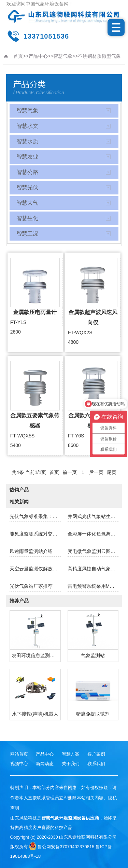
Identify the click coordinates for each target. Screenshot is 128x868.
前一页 (70, 472)
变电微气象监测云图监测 (93, 551)
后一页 (96, 472)
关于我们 (71, 764)
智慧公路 (27, 172)
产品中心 (38, 56)
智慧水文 (27, 126)
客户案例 (96, 754)
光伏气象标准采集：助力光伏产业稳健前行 (35, 516)
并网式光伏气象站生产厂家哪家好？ (93, 516)
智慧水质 (27, 141)
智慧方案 (71, 754)
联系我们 (96, 764)
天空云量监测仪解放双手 (35, 569)
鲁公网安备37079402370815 (62, 847)
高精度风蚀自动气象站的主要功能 (93, 569)
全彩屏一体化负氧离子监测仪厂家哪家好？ (93, 534)
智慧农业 (27, 157)
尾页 (112, 472)
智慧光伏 (27, 187)
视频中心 (19, 764)
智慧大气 (27, 203)
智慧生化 (27, 218)
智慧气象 (63, 56)
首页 (18, 56)
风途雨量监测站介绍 (31, 551)
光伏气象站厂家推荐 (31, 586)
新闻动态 (45, 764)
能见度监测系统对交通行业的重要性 (35, 534)
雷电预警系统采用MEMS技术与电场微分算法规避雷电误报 (93, 586)
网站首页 (19, 754)
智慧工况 (27, 234)
